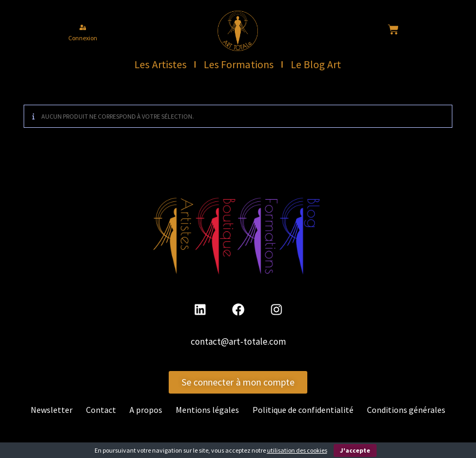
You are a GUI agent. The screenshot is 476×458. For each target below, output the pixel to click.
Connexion (83, 38)
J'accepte (355, 450)
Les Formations (239, 64)
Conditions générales (406, 410)
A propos (146, 410)
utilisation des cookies (297, 450)
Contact (101, 410)
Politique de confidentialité (303, 410)
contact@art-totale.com (238, 342)
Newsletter (52, 410)
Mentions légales (207, 410)
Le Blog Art (316, 64)
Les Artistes (161, 64)
